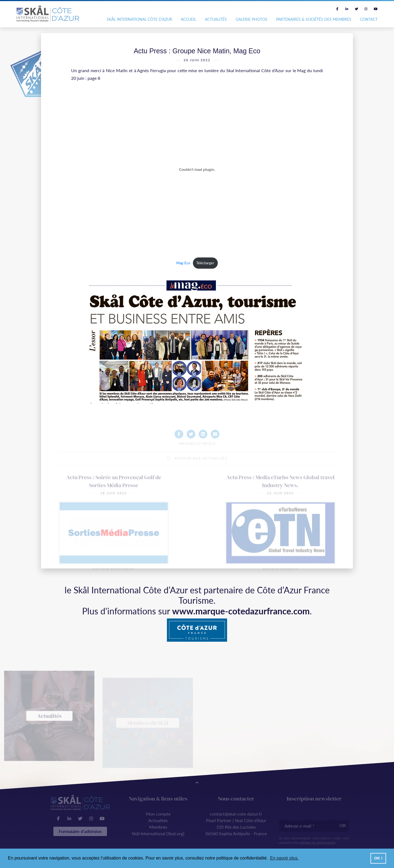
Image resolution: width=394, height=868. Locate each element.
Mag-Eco (183, 265)
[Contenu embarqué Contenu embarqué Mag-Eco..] (197, 171)
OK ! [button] (378, 858)
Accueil (189, 19)
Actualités (216, 19)
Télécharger (205, 265)
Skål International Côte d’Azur (139, 19)
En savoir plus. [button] (284, 858)
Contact (369, 19)
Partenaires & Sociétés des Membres (314, 19)
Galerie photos (251, 19)
